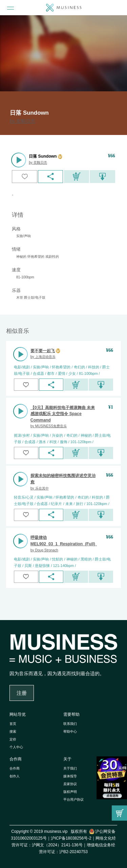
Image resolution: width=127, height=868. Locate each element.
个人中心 (16, 747)
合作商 (16, 759)
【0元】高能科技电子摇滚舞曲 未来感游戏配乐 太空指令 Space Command (63, 414)
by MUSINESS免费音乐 (49, 426)
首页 (13, 724)
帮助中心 (70, 732)
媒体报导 (70, 776)
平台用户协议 (73, 800)
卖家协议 (70, 784)
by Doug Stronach (44, 550)
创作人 (15, 776)
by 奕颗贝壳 (23, 121)
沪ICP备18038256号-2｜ (73, 838)
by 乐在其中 (40, 488)
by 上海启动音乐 (43, 357)
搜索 (13, 732)
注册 (22, 693)
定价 (13, 739)
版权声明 (70, 792)
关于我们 (70, 768)
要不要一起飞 (43, 351)
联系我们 (70, 724)
